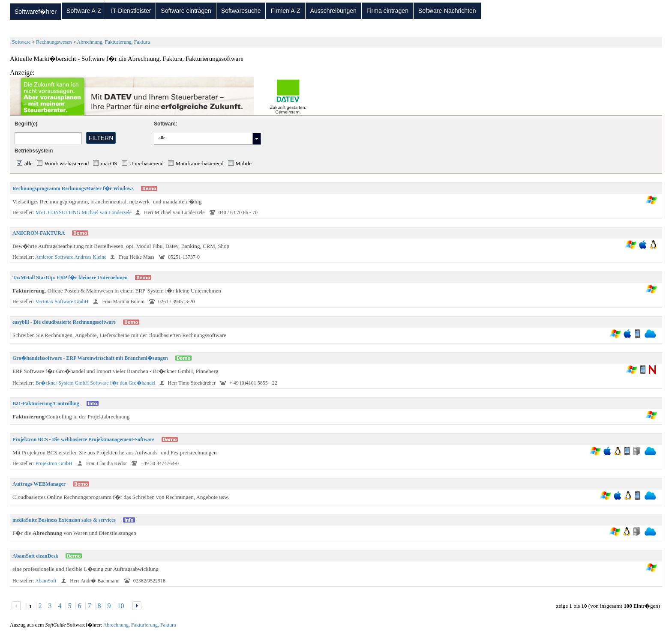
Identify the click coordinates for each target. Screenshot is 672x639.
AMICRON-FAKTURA (39, 233)
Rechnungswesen (54, 42)
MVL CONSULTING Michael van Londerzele (84, 212)
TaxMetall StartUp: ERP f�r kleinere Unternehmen (70, 278)
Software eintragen (186, 11)
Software (21, 42)
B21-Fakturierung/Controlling (46, 403)
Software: (166, 124)
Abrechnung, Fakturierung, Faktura (114, 42)
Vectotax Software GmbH (62, 302)
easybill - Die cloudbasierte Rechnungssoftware (64, 322)
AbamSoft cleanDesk (35, 556)
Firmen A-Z (285, 11)
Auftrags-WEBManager (39, 484)
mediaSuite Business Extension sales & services (64, 520)
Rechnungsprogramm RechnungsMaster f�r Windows (73, 188)
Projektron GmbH (55, 463)
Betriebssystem (34, 151)
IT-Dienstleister (131, 11)
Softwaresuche (241, 11)
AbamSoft (46, 581)
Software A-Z (84, 11)
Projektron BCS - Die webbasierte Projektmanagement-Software (83, 439)
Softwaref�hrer (36, 12)
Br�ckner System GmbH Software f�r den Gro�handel (96, 383)
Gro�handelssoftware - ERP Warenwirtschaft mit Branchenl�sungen (90, 358)
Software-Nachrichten (447, 11)
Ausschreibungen (333, 11)
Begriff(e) (26, 124)
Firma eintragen (387, 11)
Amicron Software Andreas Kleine (71, 257)
